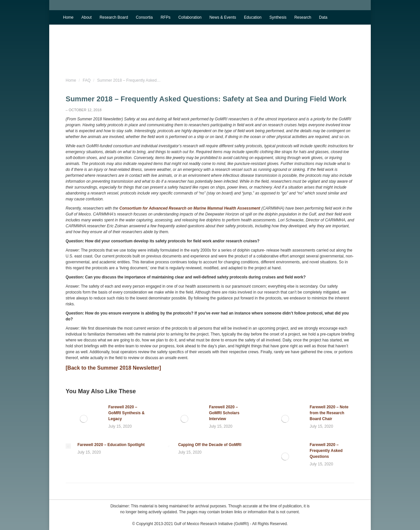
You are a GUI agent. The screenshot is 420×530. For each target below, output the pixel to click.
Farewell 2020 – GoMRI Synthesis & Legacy (126, 413)
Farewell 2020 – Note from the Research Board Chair (329, 413)
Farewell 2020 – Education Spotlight (111, 445)
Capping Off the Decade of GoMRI (210, 445)
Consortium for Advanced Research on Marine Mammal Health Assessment (190, 208)
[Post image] (84, 419)
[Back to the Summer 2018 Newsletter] (113, 368)
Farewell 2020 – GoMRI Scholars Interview (224, 413)
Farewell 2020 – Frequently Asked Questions (326, 451)
